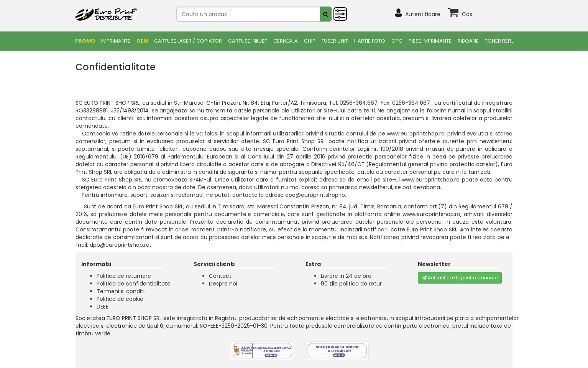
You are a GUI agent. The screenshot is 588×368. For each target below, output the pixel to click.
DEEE (103, 307)
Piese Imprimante (430, 41)
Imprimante (116, 41)
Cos (467, 14)
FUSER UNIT (335, 41)
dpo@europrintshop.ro (315, 195)
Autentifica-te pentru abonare (460, 278)
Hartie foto (370, 41)
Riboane (468, 41)
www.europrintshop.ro (416, 134)
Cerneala (286, 41)
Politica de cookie (120, 299)
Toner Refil (499, 41)
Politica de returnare (124, 276)
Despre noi (223, 284)
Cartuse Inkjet (248, 41)
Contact (220, 276)
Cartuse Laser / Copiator (188, 41)
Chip (310, 41)
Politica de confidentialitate (134, 284)
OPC (397, 41)
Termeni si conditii (121, 291)
